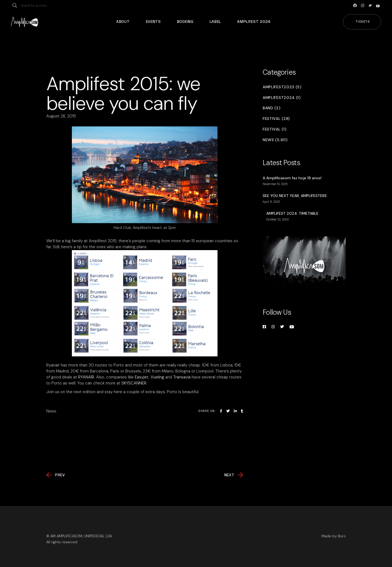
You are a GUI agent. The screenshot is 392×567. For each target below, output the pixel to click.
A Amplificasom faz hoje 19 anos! (292, 178)
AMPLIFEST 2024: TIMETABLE (292, 213)
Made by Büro (334, 536)
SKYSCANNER (134, 383)
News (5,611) (275, 140)
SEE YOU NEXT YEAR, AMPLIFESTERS (295, 196)
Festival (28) (276, 119)
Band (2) (272, 108)
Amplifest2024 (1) (282, 98)
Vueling (157, 377)
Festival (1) (275, 129)
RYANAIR (86, 377)
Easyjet (142, 377)
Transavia (182, 377)
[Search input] (42, 5)
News (51, 411)
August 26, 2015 (61, 116)
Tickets (363, 22)
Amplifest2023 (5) (282, 87)
